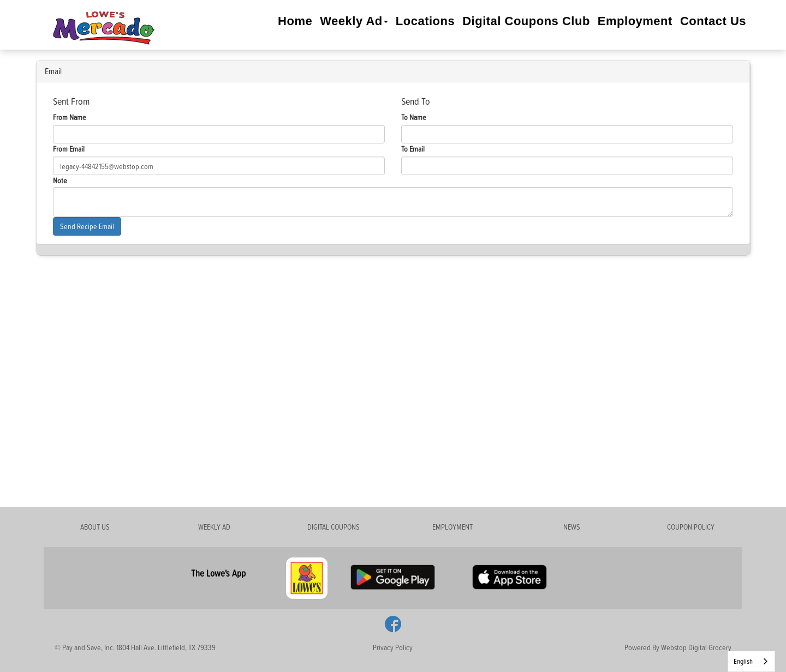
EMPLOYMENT (452, 527)
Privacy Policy (393, 647)
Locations (425, 21)
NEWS (572, 527)
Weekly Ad (354, 21)
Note (60, 180)
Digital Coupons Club (526, 21)
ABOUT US (95, 527)
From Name (70, 117)
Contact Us (713, 21)
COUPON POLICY (691, 527)
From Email (69, 149)
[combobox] (751, 661)
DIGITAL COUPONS (334, 527)
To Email (413, 149)
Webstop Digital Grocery (696, 647)
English (743, 661)
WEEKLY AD (214, 527)
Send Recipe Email (87, 226)
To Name (414, 117)
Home (295, 21)
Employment (635, 21)
